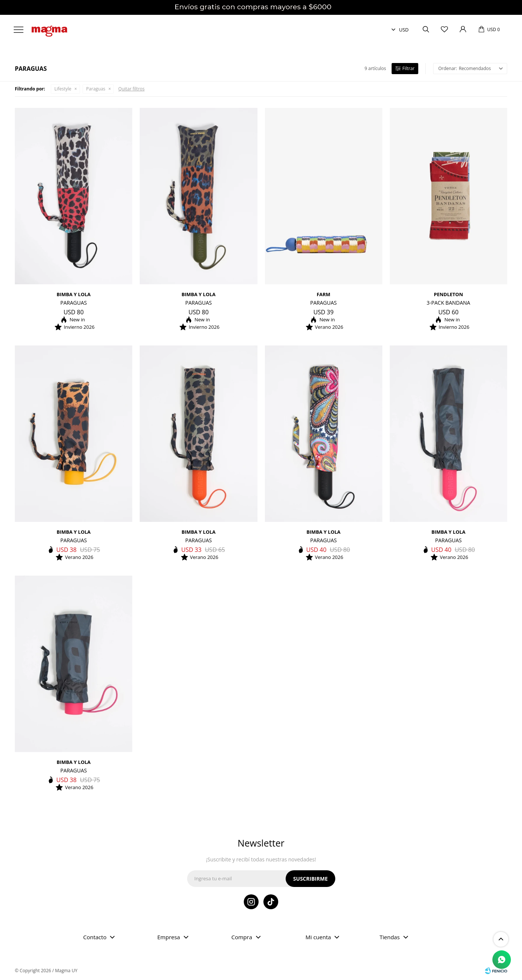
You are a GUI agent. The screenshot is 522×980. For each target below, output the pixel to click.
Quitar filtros (131, 89)
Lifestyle (63, 89)
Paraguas (96, 89)
